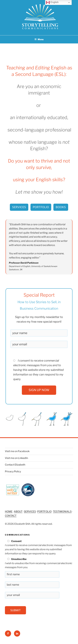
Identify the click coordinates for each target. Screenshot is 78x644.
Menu (39, 39)
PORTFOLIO (41, 207)
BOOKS (61, 207)
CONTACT (11, 516)
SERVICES (19, 207)
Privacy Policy (13, 471)
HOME (9, 512)
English (52, 2)
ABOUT (18, 512)
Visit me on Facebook (17, 451)
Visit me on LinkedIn (16, 458)
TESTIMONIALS (62, 512)
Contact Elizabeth (15, 465)
